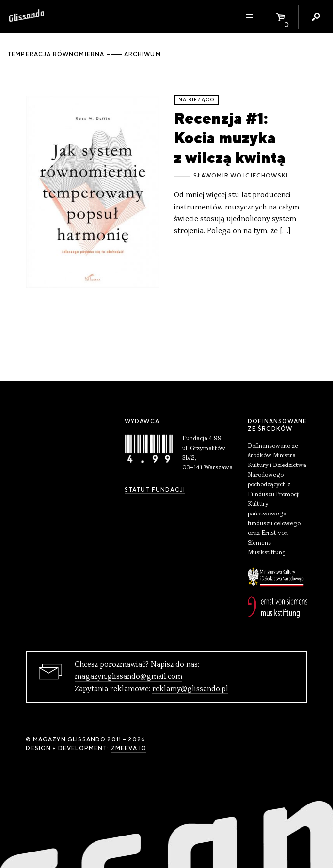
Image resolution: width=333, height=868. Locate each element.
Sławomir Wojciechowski (241, 176)
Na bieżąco (197, 100)
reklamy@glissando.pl (190, 689)
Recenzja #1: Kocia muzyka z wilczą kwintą (230, 138)
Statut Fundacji (155, 490)
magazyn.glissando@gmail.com (128, 677)
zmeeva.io (129, 748)
